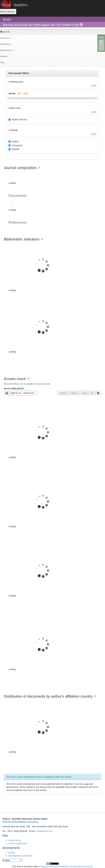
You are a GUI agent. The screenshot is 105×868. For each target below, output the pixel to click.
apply (94, 86)
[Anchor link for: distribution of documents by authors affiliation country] (94, 696)
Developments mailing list (21, 856)
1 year (84, 393)
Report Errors (15, 840)
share (101, 37)
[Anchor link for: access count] (28, 378)
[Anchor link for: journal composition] (38, 167)
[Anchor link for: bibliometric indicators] (41, 239)
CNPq (14, 822)
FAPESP (6, 822)
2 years (74, 393)
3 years (63, 393)
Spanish (14, 149)
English (14, 142)
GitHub (12, 853)
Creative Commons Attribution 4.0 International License (66, 866)
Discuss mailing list (17, 843)
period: (12, 93)
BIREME (22, 822)
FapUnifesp (32, 822)
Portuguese (16, 145)
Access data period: (14, 388)
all (92, 393)
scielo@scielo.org (44, 831)
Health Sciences (18, 120)
